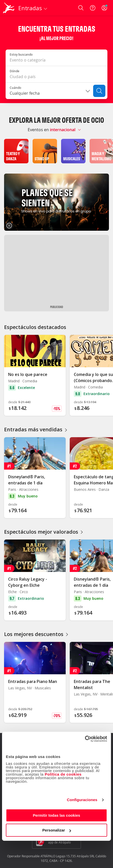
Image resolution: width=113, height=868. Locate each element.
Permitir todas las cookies (56, 815)
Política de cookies (63, 774)
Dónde (15, 71)
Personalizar (57, 830)
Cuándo (15, 88)
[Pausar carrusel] (9, 226)
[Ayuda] (93, 8)
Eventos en (38, 130)
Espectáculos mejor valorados (44, 532)
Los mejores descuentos (37, 634)
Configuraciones (82, 800)
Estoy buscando (21, 54)
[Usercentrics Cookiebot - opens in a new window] (85, 739)
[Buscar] (99, 91)
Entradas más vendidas (36, 429)
